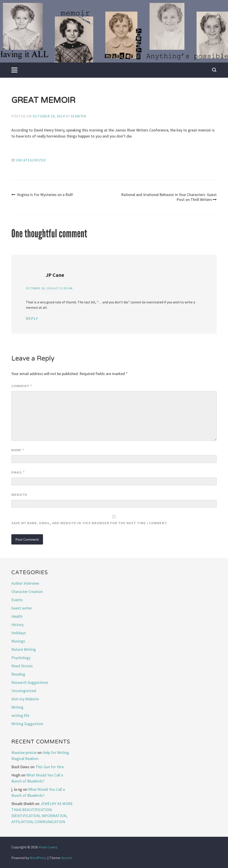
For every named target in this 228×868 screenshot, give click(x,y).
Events (17, 600)
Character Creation (27, 592)
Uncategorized (31, 160)
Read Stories (22, 666)
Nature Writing (24, 649)
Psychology (21, 658)
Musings (18, 641)
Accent (67, 858)
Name (18, 450)
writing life (20, 715)
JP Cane (55, 275)
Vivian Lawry (48, 847)
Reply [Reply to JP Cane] (32, 318)
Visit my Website (25, 699)
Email (18, 472)
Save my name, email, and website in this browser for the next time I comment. (90, 523)
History (17, 625)
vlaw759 (78, 116)
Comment (22, 386)
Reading (18, 674)
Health (17, 616)
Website (19, 495)
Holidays (19, 633)
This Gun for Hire (50, 767)
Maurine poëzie (24, 752)
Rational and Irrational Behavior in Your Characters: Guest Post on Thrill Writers (169, 197)
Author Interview (25, 583)
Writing (17, 707)
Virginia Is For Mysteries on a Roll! (42, 195)
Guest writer (22, 608)
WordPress (38, 858)
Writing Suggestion (27, 724)
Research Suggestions (30, 682)
